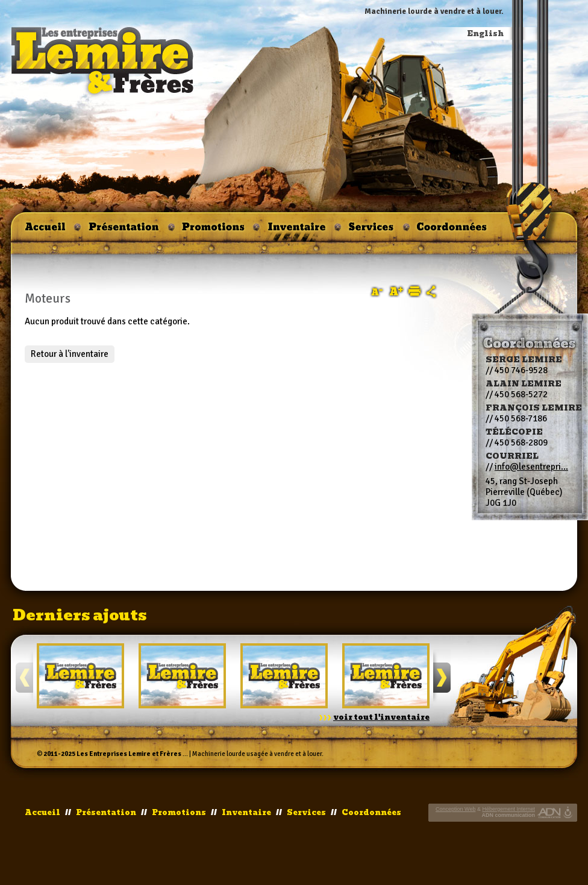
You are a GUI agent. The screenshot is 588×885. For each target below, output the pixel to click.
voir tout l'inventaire (381, 717)
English (486, 34)
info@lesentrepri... (531, 467)
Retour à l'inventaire (70, 354)
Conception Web (455, 809)
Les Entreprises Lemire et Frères (129, 754)
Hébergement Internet (508, 809)
